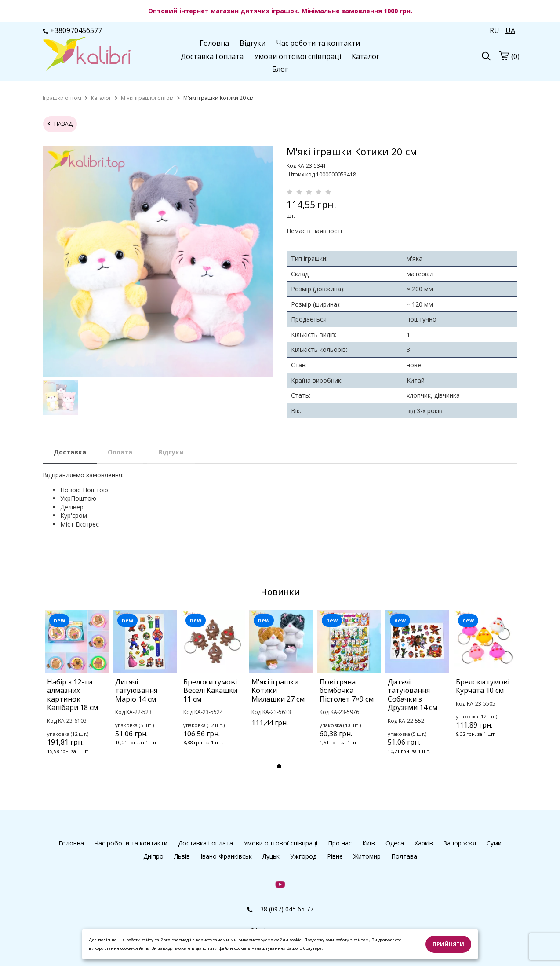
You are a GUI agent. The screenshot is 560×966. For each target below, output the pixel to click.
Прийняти (448, 944)
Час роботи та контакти (318, 43)
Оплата (120, 452)
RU (495, 30)
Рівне (335, 856)
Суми (494, 843)
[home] (62, 98)
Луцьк (271, 856)
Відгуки (253, 43)
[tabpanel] (77, 694)
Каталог (365, 56)
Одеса (395, 843)
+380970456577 (72, 30)
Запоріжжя (460, 843)
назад (60, 124)
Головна (214, 43)
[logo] (87, 55)
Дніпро (153, 856)
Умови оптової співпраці (298, 56)
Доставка (70, 452)
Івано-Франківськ (226, 856)
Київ (369, 843)
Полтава (404, 856)
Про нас (340, 843)
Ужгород (303, 856)
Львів (182, 856)
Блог (280, 69)
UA (510, 30)
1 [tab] (279, 766)
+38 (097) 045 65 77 (280, 909)
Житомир (367, 856)
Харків (424, 843)
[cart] (504, 55)
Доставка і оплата (212, 56)
